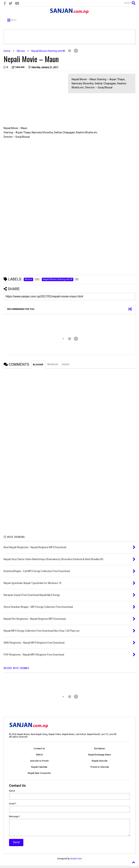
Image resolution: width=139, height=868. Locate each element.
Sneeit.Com (76, 861)
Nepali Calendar (39, 767)
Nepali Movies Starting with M (48, 51)
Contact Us (39, 749)
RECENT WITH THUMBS (16, 668)
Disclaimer (100, 749)
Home (7, 51)
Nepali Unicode (100, 761)
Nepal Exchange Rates (100, 755)
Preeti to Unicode (100, 767)
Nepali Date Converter (39, 773)
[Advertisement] (34, 99)
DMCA (39, 755)
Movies (21, 51)
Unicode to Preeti (39, 761)
